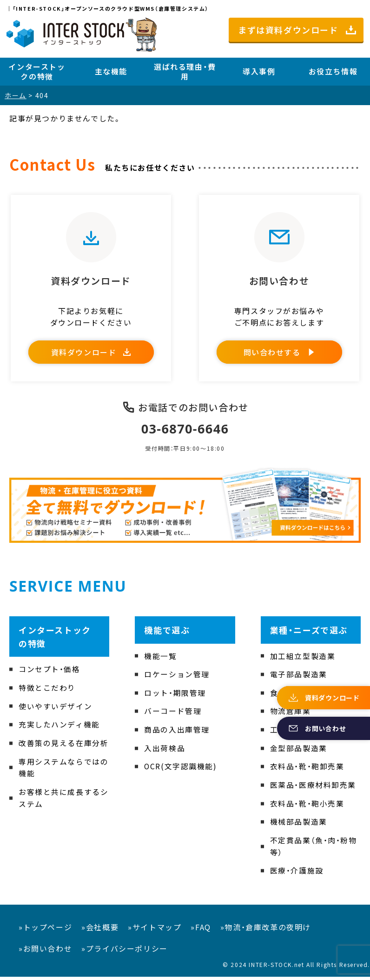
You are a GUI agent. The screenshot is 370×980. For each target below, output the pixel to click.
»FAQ (201, 930)
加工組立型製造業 (303, 659)
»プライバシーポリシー (125, 951)
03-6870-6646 (185, 432)
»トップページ (45, 930)
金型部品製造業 (299, 751)
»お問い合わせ (45, 951)
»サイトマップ (155, 930)
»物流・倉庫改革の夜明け (266, 930)
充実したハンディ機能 (59, 727)
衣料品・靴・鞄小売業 (307, 807)
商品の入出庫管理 (177, 733)
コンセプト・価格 (50, 673)
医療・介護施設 (297, 873)
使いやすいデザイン (55, 709)
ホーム (16, 95)
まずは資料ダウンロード (288, 30)
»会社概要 (100, 930)
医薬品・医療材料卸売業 (313, 788)
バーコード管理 (173, 714)
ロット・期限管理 (175, 696)
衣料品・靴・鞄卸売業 (307, 769)
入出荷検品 (165, 751)
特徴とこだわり (47, 691)
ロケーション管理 (177, 677)
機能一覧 (160, 659)
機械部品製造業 (299, 825)
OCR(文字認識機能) (181, 769)
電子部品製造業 (299, 677)
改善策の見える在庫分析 (64, 746)
